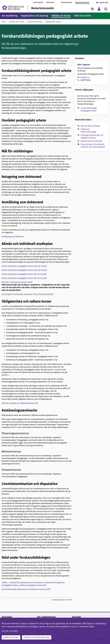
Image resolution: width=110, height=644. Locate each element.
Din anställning (10, 16)
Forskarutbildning (35, 22)
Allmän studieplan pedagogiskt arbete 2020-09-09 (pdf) (24, 270)
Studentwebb (66, 2)
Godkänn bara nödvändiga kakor (37, 637)
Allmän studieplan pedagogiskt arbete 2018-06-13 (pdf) (24, 266)
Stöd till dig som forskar (90, 126)
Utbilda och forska (61, 16)
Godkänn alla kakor (11, 637)
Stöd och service (83, 16)
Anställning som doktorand (13, 237)
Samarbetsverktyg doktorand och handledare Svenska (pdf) (26, 589)
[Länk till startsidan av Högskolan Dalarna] (13, 8)
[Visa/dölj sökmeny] (106, 9)
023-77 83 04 (86, 80)
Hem (4, 22)
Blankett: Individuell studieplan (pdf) (17, 282)
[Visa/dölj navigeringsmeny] (92, 9)
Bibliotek (50, 2)
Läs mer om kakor (10, 631)
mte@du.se (85, 77)
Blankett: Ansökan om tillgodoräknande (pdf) (20, 403)
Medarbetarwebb (82, 2)
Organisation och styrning (34, 16)
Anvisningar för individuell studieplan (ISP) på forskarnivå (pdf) (27, 294)
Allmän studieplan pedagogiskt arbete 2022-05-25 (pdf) (24, 274)
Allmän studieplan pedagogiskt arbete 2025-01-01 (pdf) (24, 278)
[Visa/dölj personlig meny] (99, 9)
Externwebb (38, 2)
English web (103, 3)
